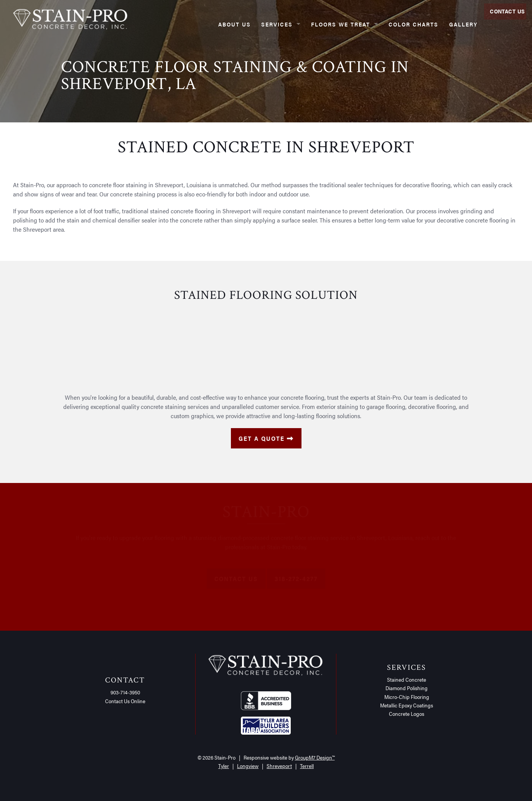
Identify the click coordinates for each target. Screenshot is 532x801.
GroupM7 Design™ (315, 757)
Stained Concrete (407, 679)
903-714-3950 (125, 692)
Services (265, 24)
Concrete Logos (407, 714)
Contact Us (505, 24)
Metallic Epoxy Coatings (407, 705)
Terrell (307, 766)
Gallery (451, 24)
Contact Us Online (125, 701)
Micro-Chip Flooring (407, 697)
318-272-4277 (296, 582)
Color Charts (401, 24)
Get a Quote (266, 438)
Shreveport (279, 766)
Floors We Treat (328, 24)
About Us (222, 24)
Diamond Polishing (407, 688)
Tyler (224, 766)
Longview (248, 766)
